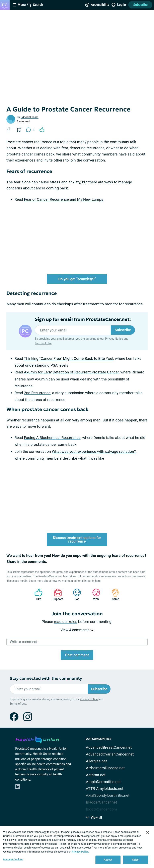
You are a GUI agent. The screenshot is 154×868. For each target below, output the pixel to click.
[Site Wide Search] (35, 5)
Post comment (77, 655)
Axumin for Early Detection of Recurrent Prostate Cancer (71, 372)
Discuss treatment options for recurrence (77, 539)
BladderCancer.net (101, 802)
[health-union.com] (37, 739)
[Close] (148, 832)
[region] (77, 847)
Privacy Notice (114, 339)
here (98, 581)
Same (113, 595)
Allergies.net (96, 761)
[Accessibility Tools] (97, 5)
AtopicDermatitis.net (103, 782)
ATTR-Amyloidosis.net (105, 789)
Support (56, 595)
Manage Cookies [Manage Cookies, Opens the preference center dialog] (13, 859)
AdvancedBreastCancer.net (109, 747)
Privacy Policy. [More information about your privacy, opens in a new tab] (80, 852)
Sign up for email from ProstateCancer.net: (83, 319)
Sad (75, 595)
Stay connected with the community (46, 678)
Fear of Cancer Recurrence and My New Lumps (64, 199)
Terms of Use (43, 343)
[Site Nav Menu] (19, 5)
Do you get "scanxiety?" (77, 279)
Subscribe (140, 5)
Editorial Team (30, 117)
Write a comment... (25, 642)
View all (94, 817)
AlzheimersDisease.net (105, 768)
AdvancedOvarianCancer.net (110, 754)
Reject (136, 860)
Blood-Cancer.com (101, 809)
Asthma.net (96, 775)
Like (36, 595)
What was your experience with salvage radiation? (94, 451)
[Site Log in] (119, 5)
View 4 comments (77, 630)
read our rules (66, 622)
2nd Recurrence (37, 393)
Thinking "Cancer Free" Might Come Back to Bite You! (68, 358)
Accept (108, 860)
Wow (94, 595)
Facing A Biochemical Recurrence (52, 438)
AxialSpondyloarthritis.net (108, 795)
